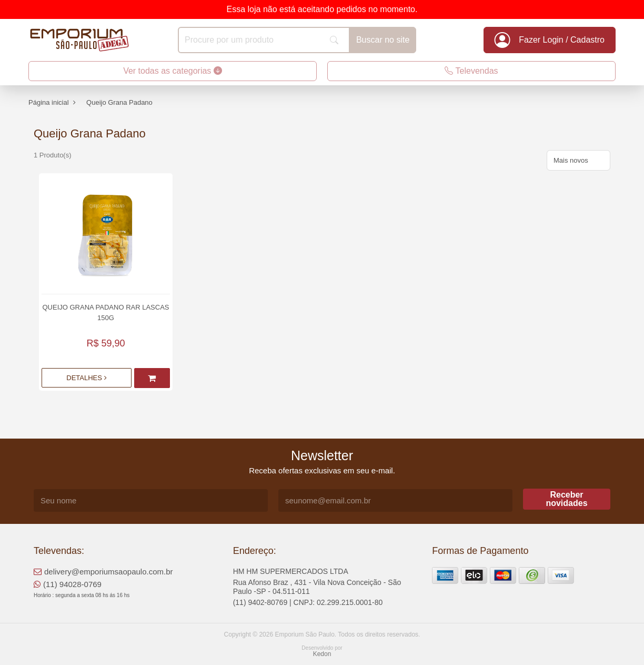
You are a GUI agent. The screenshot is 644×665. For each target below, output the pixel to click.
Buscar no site (383, 40)
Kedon (322, 654)
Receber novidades (566, 499)
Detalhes (86, 378)
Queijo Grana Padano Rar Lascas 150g (105, 312)
